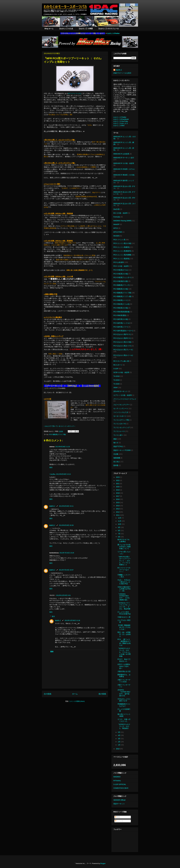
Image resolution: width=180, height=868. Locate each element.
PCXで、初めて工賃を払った (124, 660)
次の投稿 (48, 694)
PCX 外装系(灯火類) (121, 281)
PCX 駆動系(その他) (121, 289)
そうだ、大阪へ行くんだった (124, 720)
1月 (119, 745)
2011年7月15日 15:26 (67, 553)
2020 (118, 487)
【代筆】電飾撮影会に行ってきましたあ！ (124, 627)
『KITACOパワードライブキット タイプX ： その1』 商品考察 (124, 606)
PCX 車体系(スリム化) (122, 304)
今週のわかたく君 (124, 617)
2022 (118, 480)
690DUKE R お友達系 (121, 154)
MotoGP (116, 224)
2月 (119, 742)
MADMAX (117, 777)
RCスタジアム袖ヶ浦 (121, 361)
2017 (118, 496)
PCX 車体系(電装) (120, 315)
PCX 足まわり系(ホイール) (123, 355)
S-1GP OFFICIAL (120, 784)
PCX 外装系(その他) (121, 274)
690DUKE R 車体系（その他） (125, 175)
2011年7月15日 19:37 (66, 570)
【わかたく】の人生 (66, 29)
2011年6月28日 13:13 (63, 474)
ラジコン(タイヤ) (120, 424)
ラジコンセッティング (122, 427)
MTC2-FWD (118, 232)
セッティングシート (121, 408)
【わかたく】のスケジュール (108, 29)
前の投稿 (102, 694)
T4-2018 (116, 376)
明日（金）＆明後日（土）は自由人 (124, 634)
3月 (119, 739)
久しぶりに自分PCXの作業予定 (124, 613)
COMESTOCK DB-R (121, 788)
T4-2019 (116, 380)
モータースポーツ (120, 416)
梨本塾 (116, 465)
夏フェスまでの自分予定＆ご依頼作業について (124, 547)
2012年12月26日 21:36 (72, 620)
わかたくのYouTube (121, 121)
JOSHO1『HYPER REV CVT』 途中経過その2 (124, 693)
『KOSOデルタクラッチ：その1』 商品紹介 (124, 726)
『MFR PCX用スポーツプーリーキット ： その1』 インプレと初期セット (124, 561)
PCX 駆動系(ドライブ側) (57, 434)
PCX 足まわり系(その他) (122, 342)
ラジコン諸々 (118, 435)
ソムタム (52, 474)
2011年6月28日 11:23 (63, 447)
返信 (51, 467)
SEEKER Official (119, 800)
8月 (119, 531)
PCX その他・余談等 (121, 266)
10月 (120, 524)
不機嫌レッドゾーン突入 (124, 576)
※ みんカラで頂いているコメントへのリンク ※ (59, 426)
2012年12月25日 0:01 (63, 595)
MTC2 (116, 228)
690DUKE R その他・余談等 (124, 163)
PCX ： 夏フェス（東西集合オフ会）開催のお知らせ (124, 642)
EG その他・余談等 (121, 213)
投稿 (117, 817)
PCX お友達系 (119, 262)
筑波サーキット (119, 804)
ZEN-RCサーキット (121, 391)
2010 (118, 749)
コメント (119, 821)
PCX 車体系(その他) (121, 308)
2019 (118, 490)
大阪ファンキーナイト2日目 (124, 681)
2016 (118, 499)
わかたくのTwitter (113, 33)
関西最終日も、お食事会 (124, 676)
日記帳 (116, 454)
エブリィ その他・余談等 (123, 395)
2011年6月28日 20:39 (66, 525)
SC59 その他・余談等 (121, 372)
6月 (119, 537)
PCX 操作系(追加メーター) (123, 331)
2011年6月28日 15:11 (66, 506)
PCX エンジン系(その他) (122, 243)
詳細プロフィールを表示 (122, 73)
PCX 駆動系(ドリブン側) (122, 296)
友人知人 (117, 462)
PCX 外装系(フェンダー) (122, 277)
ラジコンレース (119, 431)
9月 (119, 527)
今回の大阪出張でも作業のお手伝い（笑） (124, 589)
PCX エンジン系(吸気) (122, 247)
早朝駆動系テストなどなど (124, 705)
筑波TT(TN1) (118, 446)
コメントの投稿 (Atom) (77, 701)
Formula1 (117, 217)
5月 (119, 732)
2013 (118, 509)
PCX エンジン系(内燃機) (122, 255)
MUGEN (116, 236)
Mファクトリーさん (75, 94)
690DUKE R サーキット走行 (124, 158)
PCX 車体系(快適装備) (122, 312)
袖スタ (116, 443)
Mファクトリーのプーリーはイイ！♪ (124, 570)
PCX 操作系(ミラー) (121, 327)
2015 (118, 503)
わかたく (52, 506)
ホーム (75, 694)
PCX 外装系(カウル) (121, 270)
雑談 (115, 439)
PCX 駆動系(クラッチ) (122, 285)
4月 (119, 735)
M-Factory (117, 781)
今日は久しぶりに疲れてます (124, 700)
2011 (118, 515)
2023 (118, 477)
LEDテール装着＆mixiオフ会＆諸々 (124, 666)
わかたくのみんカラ (121, 123)
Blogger (103, 863)
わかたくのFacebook (121, 119)
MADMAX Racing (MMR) (122, 221)
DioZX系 (117, 209)
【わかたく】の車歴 (85, 29)
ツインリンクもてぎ (121, 412)
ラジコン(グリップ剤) (121, 420)
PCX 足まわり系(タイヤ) (122, 346)
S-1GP (116, 369)
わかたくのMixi (119, 125)
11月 (120, 521)
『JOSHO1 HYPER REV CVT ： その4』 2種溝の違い (124, 597)
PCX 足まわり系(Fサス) (122, 334)
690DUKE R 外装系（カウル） (125, 169)
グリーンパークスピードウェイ (125, 399)
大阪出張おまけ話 (124, 671)
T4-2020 (116, 384)
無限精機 (117, 458)
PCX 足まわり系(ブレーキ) (123, 350)
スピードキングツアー (122, 405)
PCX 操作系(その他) (121, 319)
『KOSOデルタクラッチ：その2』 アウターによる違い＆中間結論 (124, 652)
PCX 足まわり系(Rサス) (122, 338)
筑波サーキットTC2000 (122, 450)
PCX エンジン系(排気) (122, 259)
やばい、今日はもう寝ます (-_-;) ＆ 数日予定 (124, 582)
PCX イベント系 (119, 240)
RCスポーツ (118, 365)
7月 (119, 534)
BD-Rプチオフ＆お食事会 (124, 541)
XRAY (116, 388)
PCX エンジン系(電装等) (122, 251)
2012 (118, 512)
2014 (118, 506)
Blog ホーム (49, 29)
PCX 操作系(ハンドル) (122, 323)
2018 (118, 493)
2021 (118, 484)
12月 (120, 518)
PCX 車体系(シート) (121, 300)
